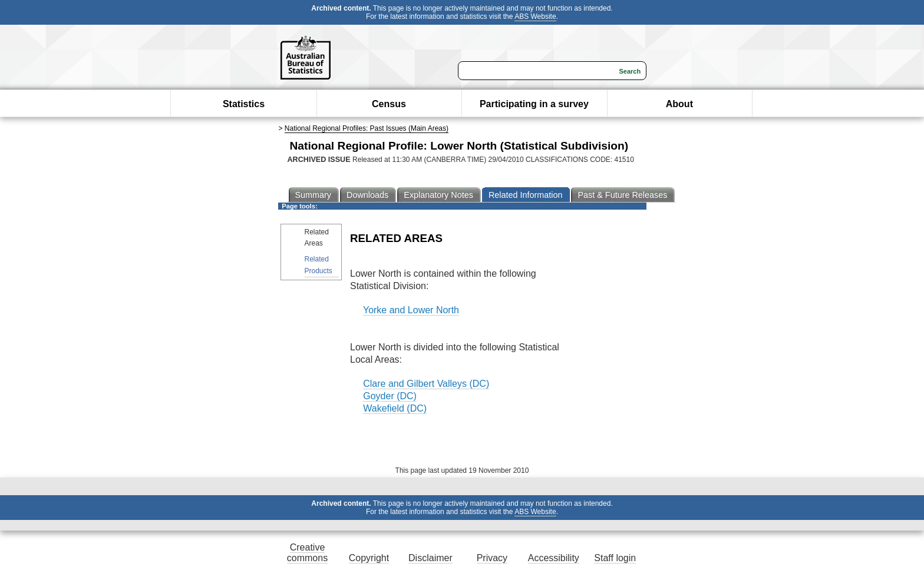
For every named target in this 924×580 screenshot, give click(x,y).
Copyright (369, 558)
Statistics (244, 104)
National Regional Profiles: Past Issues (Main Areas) (367, 128)
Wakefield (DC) (395, 408)
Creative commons (307, 553)
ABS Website (535, 16)
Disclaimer (430, 558)
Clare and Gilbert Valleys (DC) (426, 384)
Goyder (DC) (390, 396)
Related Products (319, 265)
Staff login (615, 558)
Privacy (492, 558)
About (679, 104)
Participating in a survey (534, 104)
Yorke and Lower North (411, 310)
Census (389, 104)
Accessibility (554, 558)
